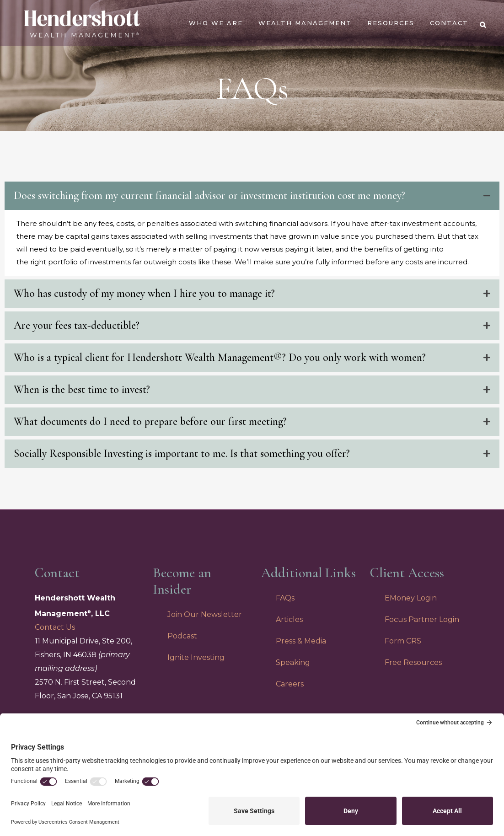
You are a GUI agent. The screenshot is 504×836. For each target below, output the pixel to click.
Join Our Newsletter (205, 614)
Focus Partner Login (422, 619)
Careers (290, 684)
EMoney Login (411, 598)
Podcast (182, 636)
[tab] (252, 196)
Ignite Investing (196, 657)
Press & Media (301, 641)
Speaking (293, 662)
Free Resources (413, 662)
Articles (289, 619)
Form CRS (403, 641)
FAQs (285, 598)
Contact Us (55, 627)
